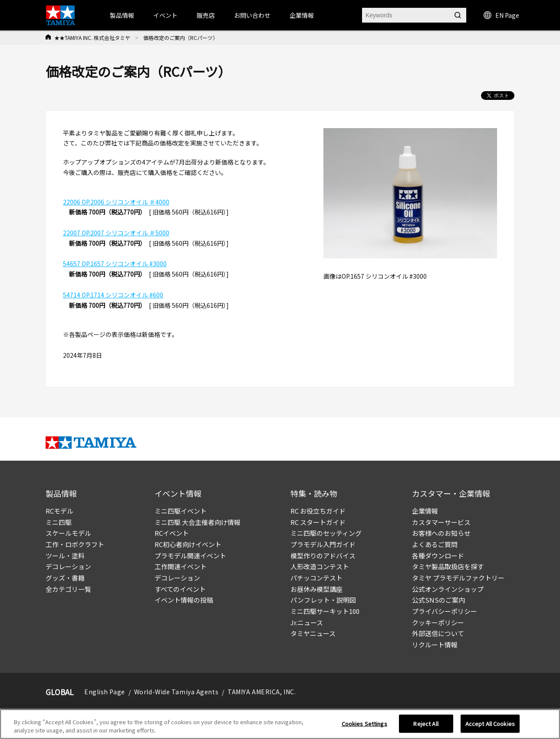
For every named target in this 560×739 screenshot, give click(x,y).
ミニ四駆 (59, 522)
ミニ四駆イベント (181, 511)
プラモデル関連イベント (190, 556)
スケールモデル (68, 533)
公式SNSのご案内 (438, 600)
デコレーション (68, 566)
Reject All (426, 724)
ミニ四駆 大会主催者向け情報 (198, 522)
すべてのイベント (180, 589)
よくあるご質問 (435, 544)
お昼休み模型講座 (316, 589)
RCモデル (59, 511)
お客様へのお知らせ (441, 533)
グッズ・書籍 (65, 578)
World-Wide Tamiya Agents (176, 692)
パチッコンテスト (316, 578)
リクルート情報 (435, 645)
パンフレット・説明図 (323, 600)
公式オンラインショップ (448, 589)
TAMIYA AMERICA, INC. (262, 692)
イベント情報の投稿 (184, 600)
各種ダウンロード (438, 556)
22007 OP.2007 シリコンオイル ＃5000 (116, 233)
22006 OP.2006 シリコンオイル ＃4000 (116, 202)
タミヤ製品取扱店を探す (448, 566)
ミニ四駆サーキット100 (325, 611)
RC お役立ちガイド (318, 511)
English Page (105, 692)
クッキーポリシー (438, 622)
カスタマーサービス (441, 522)
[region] (280, 724)
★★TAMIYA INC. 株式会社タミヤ (92, 38)
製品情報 (122, 15)
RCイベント (172, 533)
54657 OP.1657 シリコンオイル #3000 (115, 264)
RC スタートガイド (318, 522)
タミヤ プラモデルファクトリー (458, 578)
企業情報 (425, 511)
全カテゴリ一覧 (68, 589)
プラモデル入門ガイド (323, 544)
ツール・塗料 (65, 556)
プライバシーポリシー (445, 611)
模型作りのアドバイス (323, 556)
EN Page (501, 15)
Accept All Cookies (490, 724)
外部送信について (438, 633)
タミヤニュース (313, 633)
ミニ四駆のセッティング (326, 533)
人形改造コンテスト (320, 566)
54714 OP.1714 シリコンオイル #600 (113, 295)
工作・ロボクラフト (75, 544)
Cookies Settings (364, 724)
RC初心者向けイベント (188, 544)
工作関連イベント (181, 566)
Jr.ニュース (307, 622)
